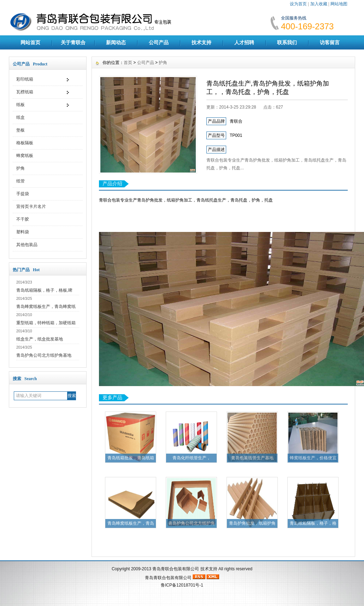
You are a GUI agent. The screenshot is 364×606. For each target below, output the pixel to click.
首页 (128, 63)
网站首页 (30, 42)
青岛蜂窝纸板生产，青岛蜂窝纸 (46, 307)
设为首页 (298, 4)
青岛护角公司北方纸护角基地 (44, 355)
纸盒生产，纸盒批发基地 (40, 339)
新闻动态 (116, 42)
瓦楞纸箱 (25, 92)
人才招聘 (244, 42)
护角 (20, 168)
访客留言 (330, 42)
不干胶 (23, 219)
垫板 (20, 130)
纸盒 (20, 117)
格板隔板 (25, 143)
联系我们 (287, 42)
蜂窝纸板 (25, 156)
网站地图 (339, 4)
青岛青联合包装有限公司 (176, 569)
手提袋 (23, 194)
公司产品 (159, 42)
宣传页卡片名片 (31, 206)
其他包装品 (27, 245)
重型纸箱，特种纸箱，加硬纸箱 (46, 323)
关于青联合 (73, 42)
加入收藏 (319, 4)
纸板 (20, 105)
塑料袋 (23, 232)
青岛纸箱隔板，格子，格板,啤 (44, 290)
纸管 (20, 181)
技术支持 (201, 42)
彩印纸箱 (25, 79)
